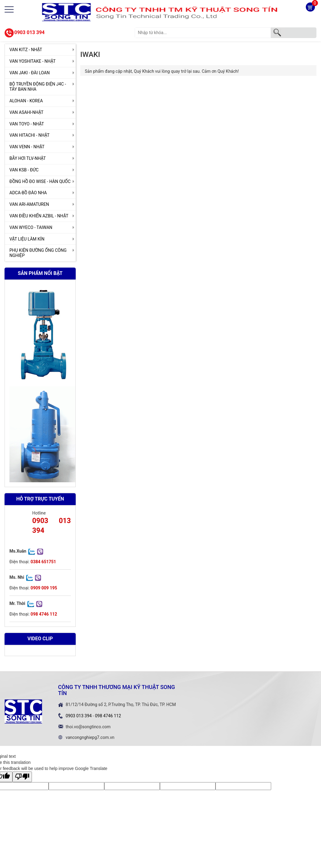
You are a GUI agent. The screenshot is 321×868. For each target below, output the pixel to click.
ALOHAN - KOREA (26, 101)
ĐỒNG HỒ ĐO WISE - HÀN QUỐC (40, 181)
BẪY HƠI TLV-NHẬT (28, 158)
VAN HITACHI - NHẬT (29, 135)
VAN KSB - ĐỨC (24, 170)
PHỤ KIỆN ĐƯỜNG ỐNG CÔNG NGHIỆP (38, 253)
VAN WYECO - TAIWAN (31, 227)
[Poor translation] (22, 777)
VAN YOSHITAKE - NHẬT (33, 61)
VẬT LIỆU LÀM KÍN (27, 239)
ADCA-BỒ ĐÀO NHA (28, 193)
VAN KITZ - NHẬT (26, 50)
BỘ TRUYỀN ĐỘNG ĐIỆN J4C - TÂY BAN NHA (38, 87)
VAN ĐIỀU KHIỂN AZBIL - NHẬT (39, 216)
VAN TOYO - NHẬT (27, 124)
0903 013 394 (29, 32)
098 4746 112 (108, 716)
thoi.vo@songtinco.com (88, 727)
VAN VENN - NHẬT (27, 147)
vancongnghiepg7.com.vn (90, 737)
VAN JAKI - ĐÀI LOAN (29, 73)
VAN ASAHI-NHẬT (26, 112)
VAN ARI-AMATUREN (29, 204)
